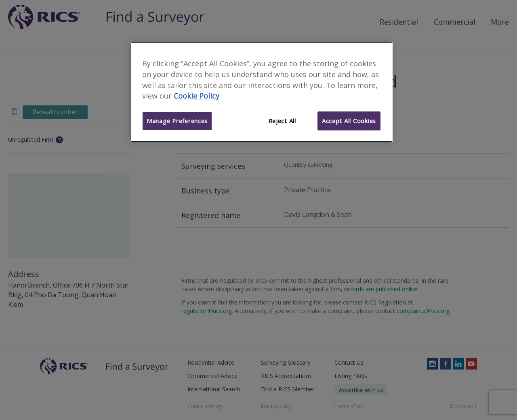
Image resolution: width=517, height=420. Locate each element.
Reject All (282, 121)
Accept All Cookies (349, 121)
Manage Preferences (177, 121)
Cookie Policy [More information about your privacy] (197, 96)
